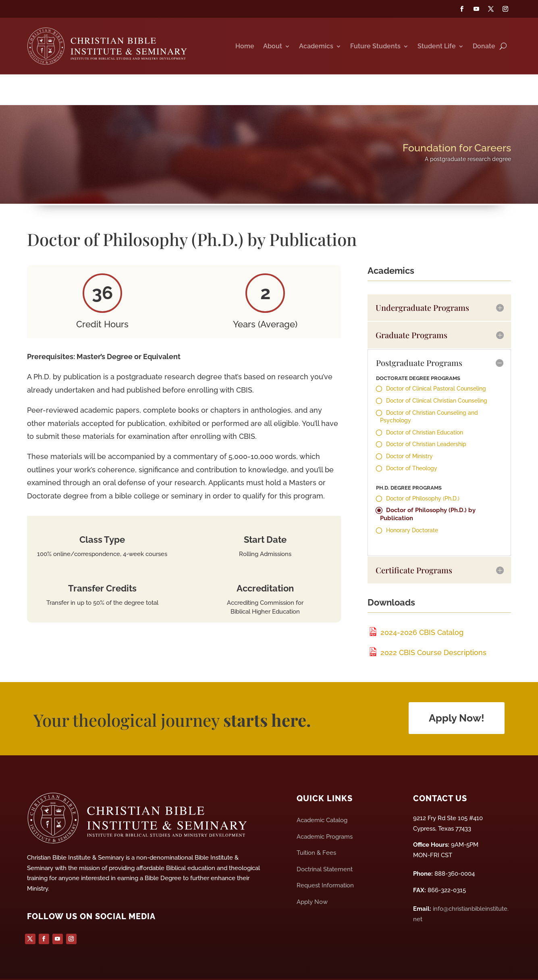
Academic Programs (325, 812)
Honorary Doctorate (412, 505)
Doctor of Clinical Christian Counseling (437, 376)
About (273, 50)
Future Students (375, 50)
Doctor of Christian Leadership (426, 419)
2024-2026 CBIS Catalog (415, 607)
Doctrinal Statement (325, 844)
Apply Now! (457, 693)
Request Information (325, 860)
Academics (316, 50)
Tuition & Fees (316, 828)
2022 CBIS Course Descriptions (427, 627)
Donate (484, 50)
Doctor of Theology (412, 443)
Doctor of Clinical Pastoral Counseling (436, 364)
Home (245, 50)
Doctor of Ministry (409, 431)
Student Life (437, 50)
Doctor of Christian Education (425, 407)
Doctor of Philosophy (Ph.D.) (423, 473)
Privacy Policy (244, 967)
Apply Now (312, 877)
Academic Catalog (322, 795)
